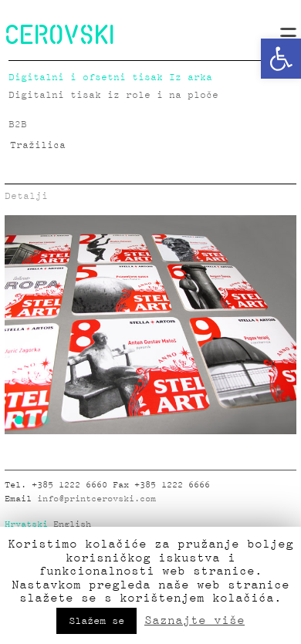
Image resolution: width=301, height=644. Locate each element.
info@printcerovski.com (96, 499)
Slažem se (96, 621)
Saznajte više (194, 620)
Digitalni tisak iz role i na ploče (113, 95)
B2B (18, 125)
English (72, 524)
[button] (281, 59)
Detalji (26, 196)
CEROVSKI (59, 34)
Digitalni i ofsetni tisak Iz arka (110, 78)
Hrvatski (26, 524)
